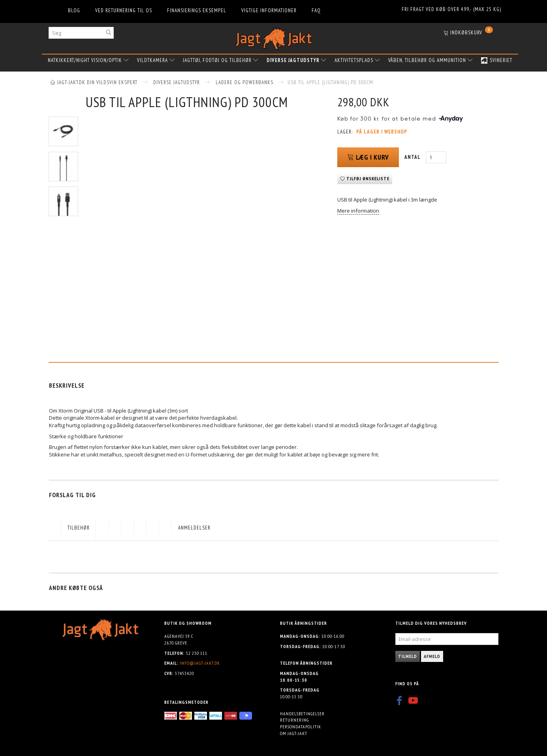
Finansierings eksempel (197, 10)
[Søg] (109, 33)
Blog (74, 10)
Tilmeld (408, 656)
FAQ (316, 10)
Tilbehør (79, 528)
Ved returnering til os (124, 10)
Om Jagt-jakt (294, 733)
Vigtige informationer (269, 10)
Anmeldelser (194, 528)
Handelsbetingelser (302, 714)
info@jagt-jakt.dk (200, 663)
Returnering (294, 720)
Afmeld (432, 656)
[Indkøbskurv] (468, 33)
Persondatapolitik (301, 727)
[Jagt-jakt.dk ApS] (274, 37)
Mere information (358, 211)
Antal (413, 157)
